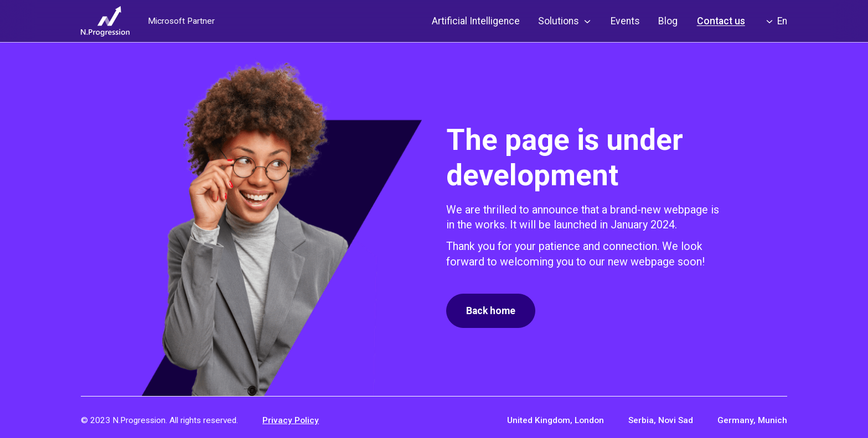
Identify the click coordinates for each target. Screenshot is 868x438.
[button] (565, 21)
